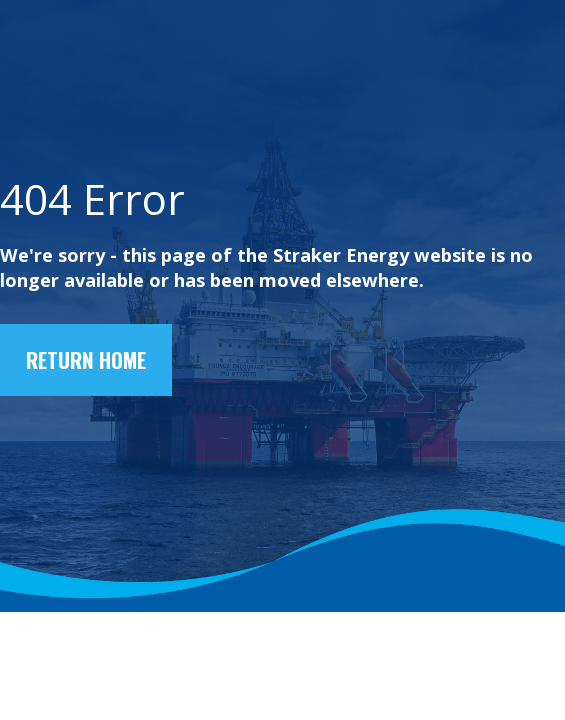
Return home (86, 359)
